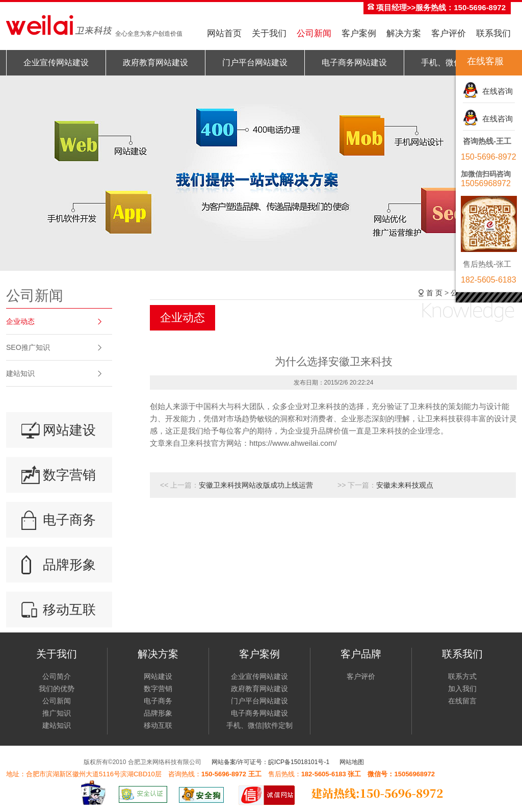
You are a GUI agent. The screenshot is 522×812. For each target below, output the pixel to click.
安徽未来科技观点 (405, 485)
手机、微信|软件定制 (259, 725)
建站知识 (20, 373)
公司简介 (57, 676)
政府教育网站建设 (155, 62)
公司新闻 (314, 33)
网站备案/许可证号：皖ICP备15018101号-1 (270, 762)
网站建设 (69, 430)
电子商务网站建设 (354, 62)
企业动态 (20, 321)
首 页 (434, 293)
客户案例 (359, 33)
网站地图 (352, 762)
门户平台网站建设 (255, 62)
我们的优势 (57, 689)
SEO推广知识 (28, 347)
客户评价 (449, 33)
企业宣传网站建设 (56, 62)
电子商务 (69, 520)
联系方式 (462, 676)
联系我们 (493, 33)
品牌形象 (69, 565)
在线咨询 (495, 91)
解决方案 (404, 33)
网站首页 (224, 33)
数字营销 (69, 475)
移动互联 (69, 610)
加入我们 (462, 689)
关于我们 (269, 33)
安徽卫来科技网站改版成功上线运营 (256, 485)
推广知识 (57, 713)
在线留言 (462, 701)
